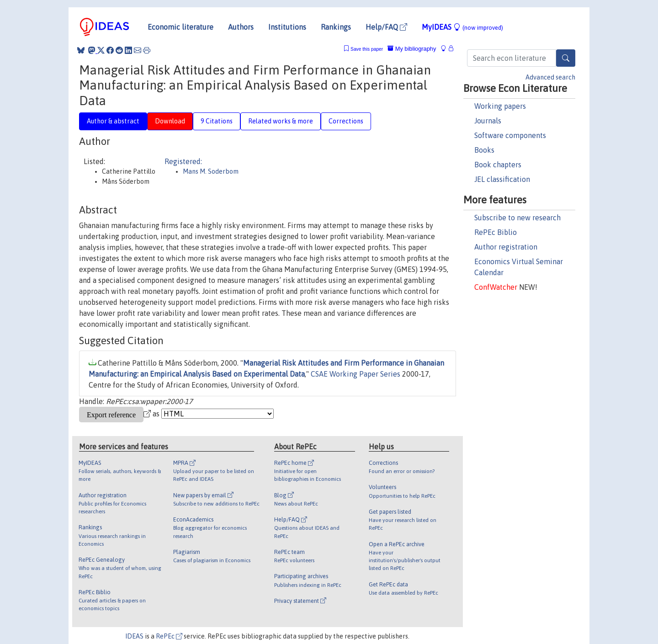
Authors (241, 27)
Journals (488, 121)
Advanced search (550, 77)
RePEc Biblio (496, 232)
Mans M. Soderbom (211, 171)
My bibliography (412, 49)
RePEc (169, 636)
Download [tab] (170, 121)
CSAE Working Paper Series (356, 374)
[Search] (566, 58)
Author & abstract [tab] (113, 121)
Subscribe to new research (517, 218)
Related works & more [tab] (281, 121)
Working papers (500, 106)
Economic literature (180, 27)
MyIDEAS (462, 27)
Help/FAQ (386, 27)
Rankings (336, 27)
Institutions (287, 27)
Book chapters (498, 165)
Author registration (506, 247)
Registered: (183, 161)
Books (484, 150)
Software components (510, 135)
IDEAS (134, 636)
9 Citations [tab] (217, 121)
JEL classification (502, 179)
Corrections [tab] (346, 121)
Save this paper (367, 49)
